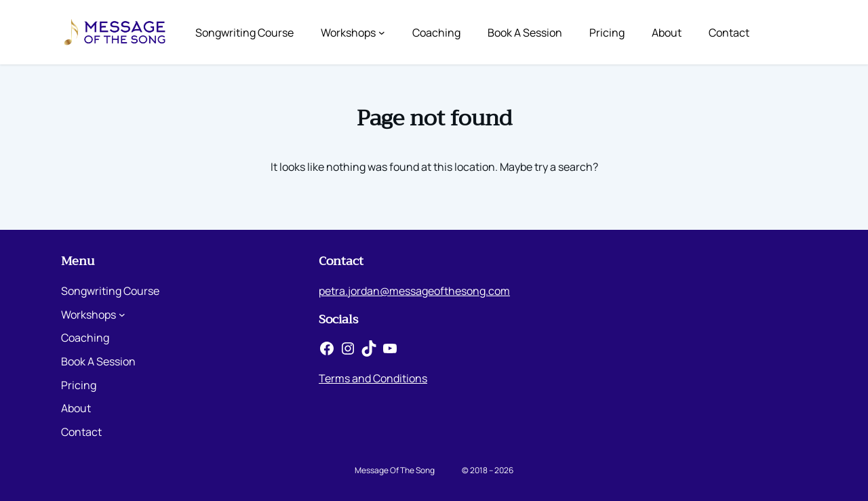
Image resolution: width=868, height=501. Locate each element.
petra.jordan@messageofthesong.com (414, 291)
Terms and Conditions (373, 378)
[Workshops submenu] (382, 33)
